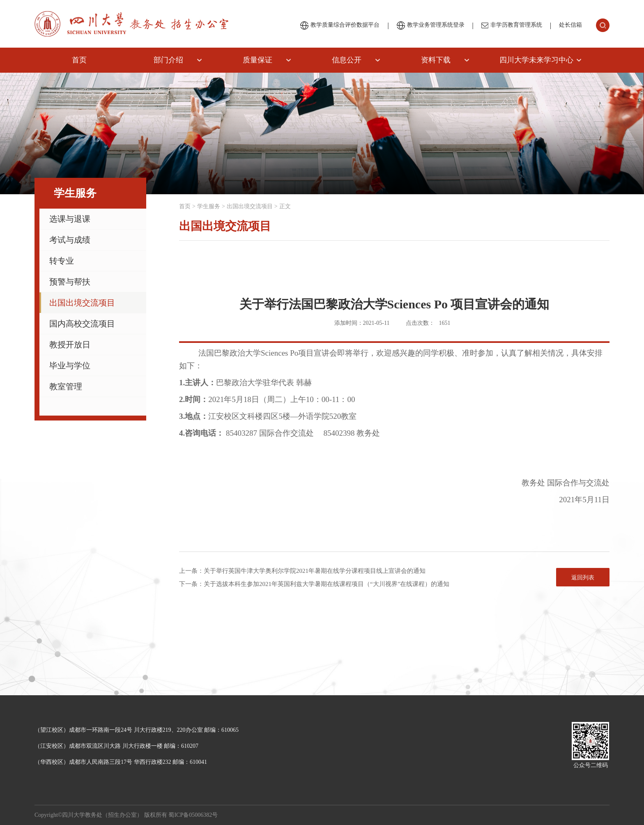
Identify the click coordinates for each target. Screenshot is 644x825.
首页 (79, 60)
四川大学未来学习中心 (536, 60)
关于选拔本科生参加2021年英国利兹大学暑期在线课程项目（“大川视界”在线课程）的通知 (327, 584)
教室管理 (66, 386)
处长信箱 (570, 25)
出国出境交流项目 (82, 303)
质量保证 (258, 60)
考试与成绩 (70, 240)
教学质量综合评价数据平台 (340, 25)
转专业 (62, 261)
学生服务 (209, 206)
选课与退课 (70, 219)
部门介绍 (168, 60)
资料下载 (436, 60)
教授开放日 (70, 345)
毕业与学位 (70, 365)
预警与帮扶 (70, 282)
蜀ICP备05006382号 (193, 815)
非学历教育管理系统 (512, 25)
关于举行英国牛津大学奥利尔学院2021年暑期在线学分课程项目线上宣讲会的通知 (315, 571)
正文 (285, 206)
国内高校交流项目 (82, 324)
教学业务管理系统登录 (431, 25)
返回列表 (583, 578)
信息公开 (347, 60)
